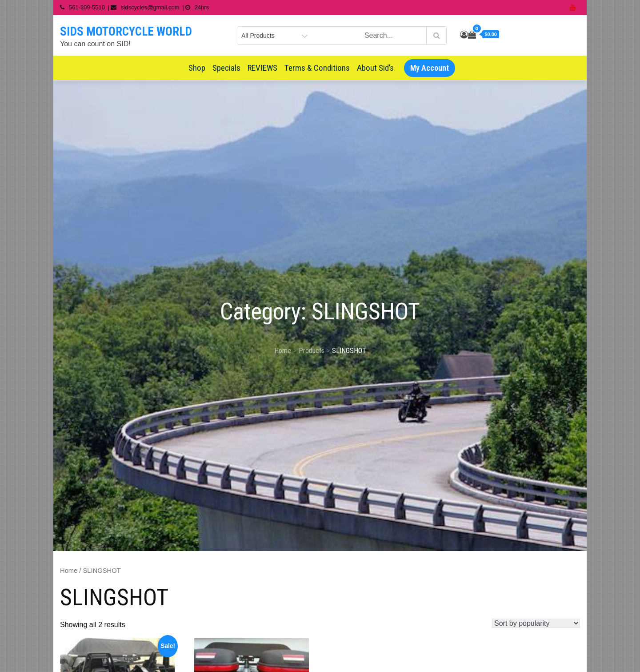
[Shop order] (536, 623)
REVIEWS (262, 68)
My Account (430, 68)
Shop (197, 68)
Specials (226, 68)
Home (69, 571)
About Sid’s (375, 68)
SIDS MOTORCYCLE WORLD (126, 32)
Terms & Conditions (317, 68)
